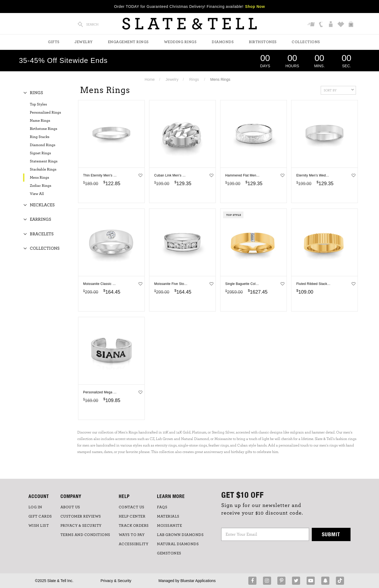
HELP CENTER (132, 516)
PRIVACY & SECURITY (81, 526)
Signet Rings (40, 153)
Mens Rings (39, 178)
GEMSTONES (169, 553)
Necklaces (42, 205)
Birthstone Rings (44, 129)
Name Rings (40, 121)
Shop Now (255, 7)
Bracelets (42, 234)
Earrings (41, 219)
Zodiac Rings (41, 186)
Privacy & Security (116, 581)
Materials (168, 516)
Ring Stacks (40, 137)
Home (150, 79)
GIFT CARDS (40, 516)
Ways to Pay (132, 535)
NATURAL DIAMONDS (178, 544)
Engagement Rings (128, 42)
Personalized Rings (45, 113)
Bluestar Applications (198, 581)
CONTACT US (132, 507)
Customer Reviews (81, 516)
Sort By (339, 90)
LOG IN (35, 507)
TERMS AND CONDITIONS (85, 535)
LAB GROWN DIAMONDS (180, 535)
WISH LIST (39, 526)
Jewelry (84, 42)
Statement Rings (44, 161)
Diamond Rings (43, 145)
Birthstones (263, 42)
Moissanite (169, 526)
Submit (331, 534)
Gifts (54, 42)
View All (37, 194)
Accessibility (134, 544)
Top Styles (38, 104)
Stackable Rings (43, 169)
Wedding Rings (180, 42)
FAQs (162, 507)
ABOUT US (70, 507)
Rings (194, 79)
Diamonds (223, 42)
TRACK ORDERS (134, 526)
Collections (306, 42)
